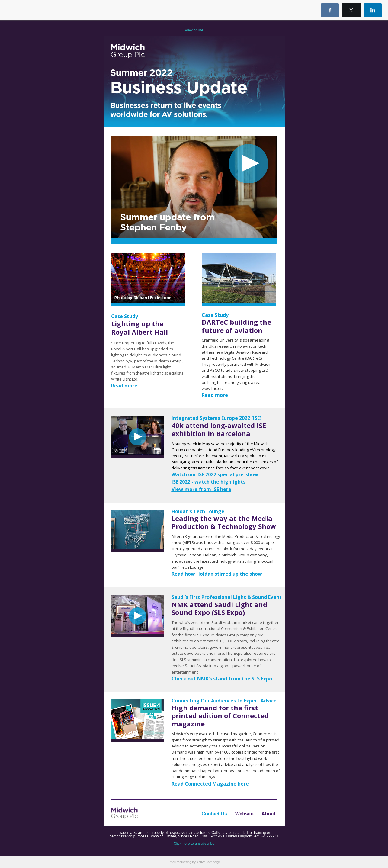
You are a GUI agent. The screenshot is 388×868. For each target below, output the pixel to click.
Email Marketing (179, 862)
